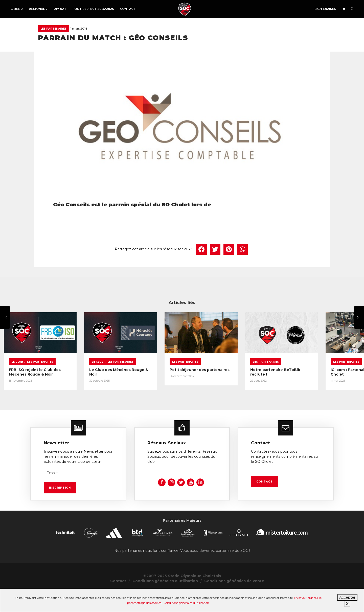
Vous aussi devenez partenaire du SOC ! (215, 572)
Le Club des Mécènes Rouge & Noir (164, 393)
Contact (128, 9)
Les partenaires (53, 29)
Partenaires (325, 9)
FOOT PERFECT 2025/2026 (93, 9)
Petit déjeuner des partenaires (281, 393)
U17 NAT (60, 9)
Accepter (347, 597)
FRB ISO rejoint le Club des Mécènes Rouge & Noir (57, 393)
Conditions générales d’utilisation (186, 603)
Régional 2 (38, 9)
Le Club (17, 385)
